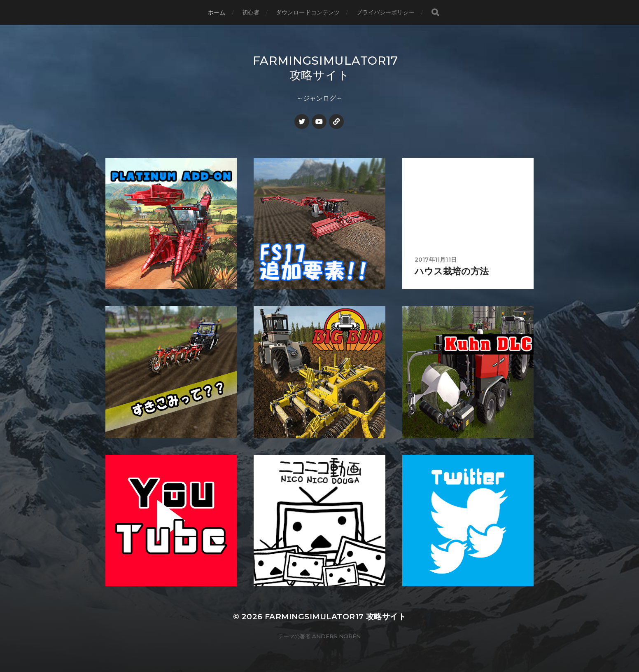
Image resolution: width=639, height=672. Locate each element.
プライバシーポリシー (385, 12)
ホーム (217, 12)
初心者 (251, 12)
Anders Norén (336, 636)
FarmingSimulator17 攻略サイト (326, 68)
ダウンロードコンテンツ (308, 12)
